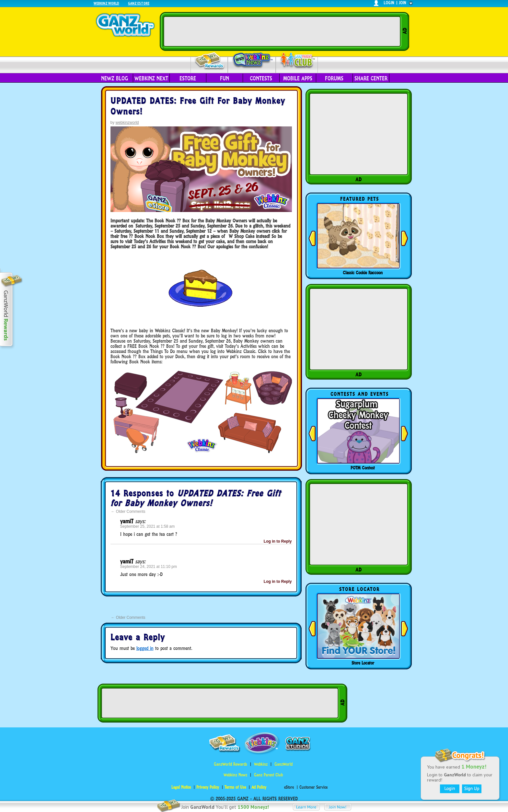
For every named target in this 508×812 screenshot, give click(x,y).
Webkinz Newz (252, 61)
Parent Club (297, 61)
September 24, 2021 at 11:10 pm (149, 567)
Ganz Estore (139, 3)
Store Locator (363, 663)
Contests (261, 78)
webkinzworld (127, 123)
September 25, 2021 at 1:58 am (148, 526)
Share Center (371, 78)
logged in (145, 648)
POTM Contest (363, 468)
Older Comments (128, 512)
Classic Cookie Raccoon (363, 273)
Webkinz (261, 764)
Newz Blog (115, 78)
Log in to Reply (278, 541)
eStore (188, 78)
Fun (225, 78)
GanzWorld (283, 764)
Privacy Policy (208, 787)
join (403, 3)
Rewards (210, 61)
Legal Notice (181, 787)
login (389, 3)
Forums (334, 78)
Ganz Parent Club (268, 775)
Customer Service (313, 787)
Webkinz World (106, 3)
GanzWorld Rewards (231, 764)
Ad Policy (259, 787)
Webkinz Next (151, 78)
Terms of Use (235, 787)
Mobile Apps (298, 78)
